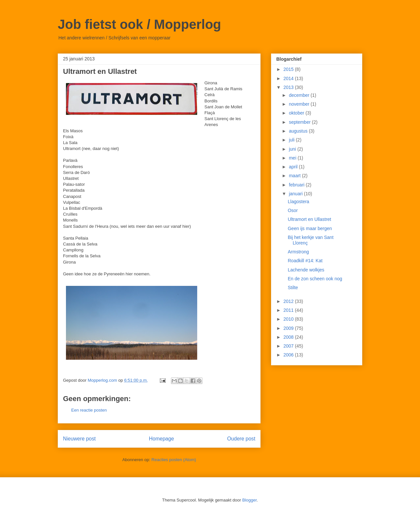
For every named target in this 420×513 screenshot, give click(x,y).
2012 (289, 301)
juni (293, 149)
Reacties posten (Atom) (174, 460)
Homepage (161, 439)
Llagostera (298, 202)
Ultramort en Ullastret (309, 219)
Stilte (293, 288)
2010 (289, 319)
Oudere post (241, 439)
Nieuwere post (79, 439)
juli (292, 140)
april (294, 167)
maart (295, 176)
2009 (289, 328)
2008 (289, 337)
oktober (297, 113)
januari (296, 194)
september (300, 122)
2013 (289, 87)
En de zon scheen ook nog (315, 279)
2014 (289, 78)
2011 (289, 310)
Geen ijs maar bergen (310, 228)
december (300, 95)
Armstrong (298, 252)
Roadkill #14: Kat (305, 261)
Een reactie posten (89, 410)
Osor (293, 210)
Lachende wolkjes (306, 270)
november (300, 104)
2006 (289, 355)
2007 (289, 346)
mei (293, 158)
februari (297, 185)
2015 (289, 69)
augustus (299, 131)
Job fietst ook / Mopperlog (139, 24)
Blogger (249, 500)
